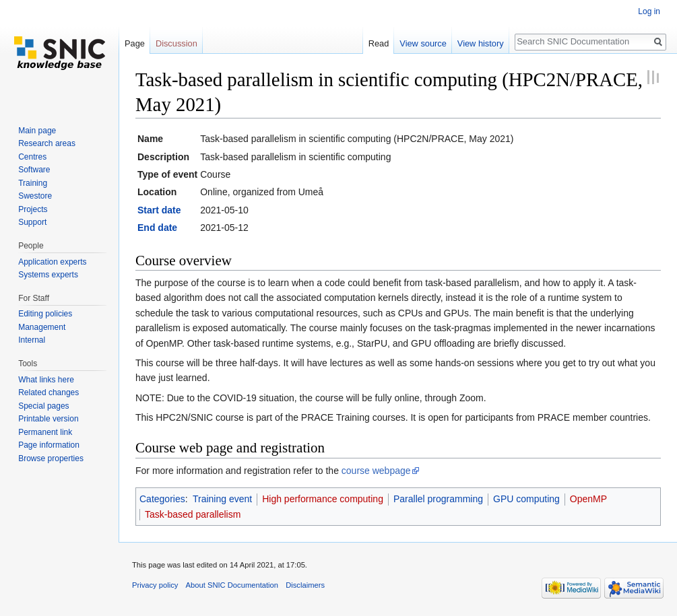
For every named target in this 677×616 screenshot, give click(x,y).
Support (32, 222)
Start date (159, 210)
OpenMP (588, 499)
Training (33, 183)
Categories (162, 499)
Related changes (49, 392)
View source (423, 43)
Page (135, 43)
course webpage (376, 471)
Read (379, 43)
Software (34, 170)
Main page (37, 131)
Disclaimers (305, 585)
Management (42, 327)
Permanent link (45, 432)
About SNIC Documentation (232, 585)
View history (481, 43)
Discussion (176, 43)
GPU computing (526, 499)
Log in (649, 11)
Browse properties (51, 458)
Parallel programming (438, 499)
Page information (49, 445)
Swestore (35, 196)
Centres (32, 157)
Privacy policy (155, 585)
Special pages (43, 406)
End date (157, 228)
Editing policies (45, 314)
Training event (222, 499)
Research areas (47, 143)
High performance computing (323, 499)
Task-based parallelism (193, 514)
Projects (33, 209)
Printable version (48, 419)
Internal (32, 340)
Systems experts (48, 275)
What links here (46, 380)
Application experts (52, 262)
